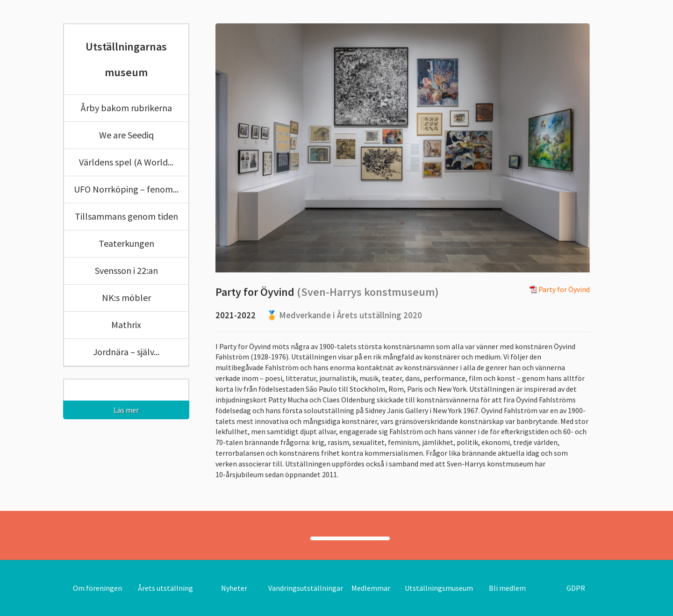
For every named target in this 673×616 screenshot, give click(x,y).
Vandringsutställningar (306, 588)
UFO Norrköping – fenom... (126, 189)
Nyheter (234, 588)
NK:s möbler (126, 297)
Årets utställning (165, 588)
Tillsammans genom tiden (126, 216)
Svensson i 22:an (126, 270)
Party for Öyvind (559, 290)
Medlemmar (371, 588)
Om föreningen (97, 588)
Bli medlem (507, 588)
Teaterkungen (126, 243)
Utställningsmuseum (439, 588)
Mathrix (126, 325)
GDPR (576, 588)
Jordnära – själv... (126, 352)
